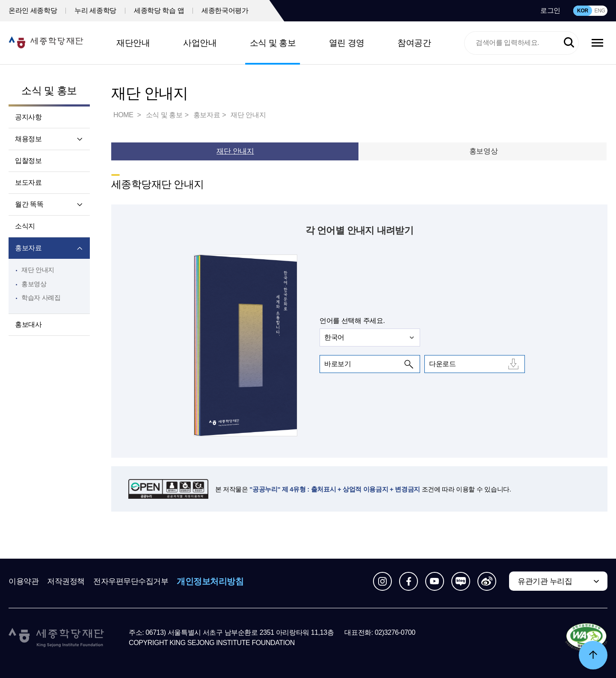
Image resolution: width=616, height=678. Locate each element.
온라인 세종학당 (33, 10)
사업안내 (200, 43)
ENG (600, 11)
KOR (583, 11)
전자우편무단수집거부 (131, 581)
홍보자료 (28, 248)
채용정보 (28, 139)
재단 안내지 (38, 270)
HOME (124, 115)
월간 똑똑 (29, 204)
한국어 (334, 337)
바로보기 (338, 364)
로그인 (550, 10)
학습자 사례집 (41, 298)
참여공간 (414, 43)
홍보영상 (34, 284)
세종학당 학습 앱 (159, 10)
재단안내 (133, 43)
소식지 (25, 226)
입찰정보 (28, 161)
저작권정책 (66, 581)
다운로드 (442, 364)
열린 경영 (347, 43)
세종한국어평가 (225, 10)
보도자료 (28, 182)
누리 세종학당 (95, 10)
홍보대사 (28, 324)
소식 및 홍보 (273, 43)
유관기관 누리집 (545, 581)
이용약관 (24, 581)
